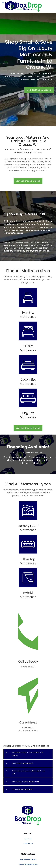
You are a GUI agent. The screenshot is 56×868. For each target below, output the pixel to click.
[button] (28, 782)
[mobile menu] (3, 3)
